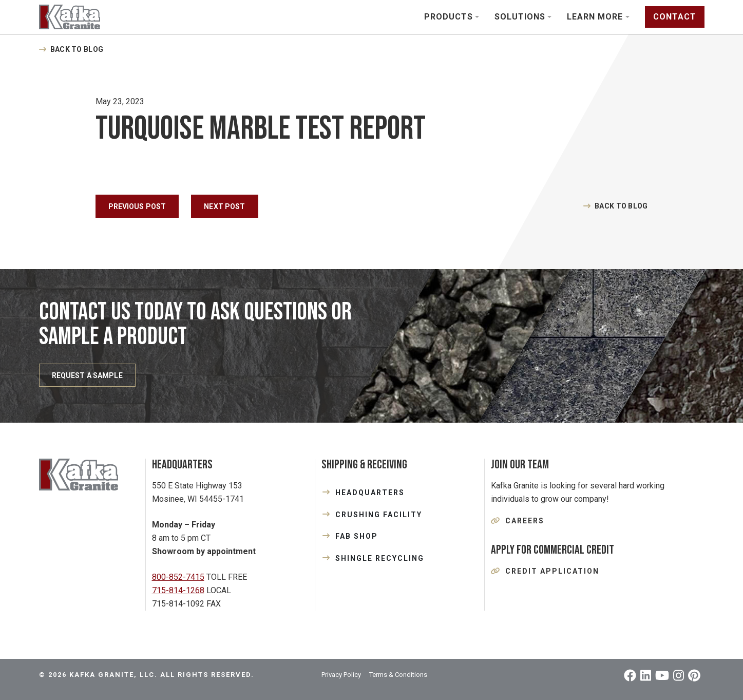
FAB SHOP (357, 536)
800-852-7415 (178, 577)
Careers (525, 521)
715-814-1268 (178, 590)
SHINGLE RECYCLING (380, 558)
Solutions (520, 17)
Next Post (224, 206)
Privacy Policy (341, 675)
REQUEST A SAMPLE (87, 375)
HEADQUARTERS (370, 493)
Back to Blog (77, 49)
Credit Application (552, 571)
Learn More (595, 17)
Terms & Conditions (398, 675)
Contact (675, 17)
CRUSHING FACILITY (379, 515)
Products (449, 17)
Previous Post (137, 206)
